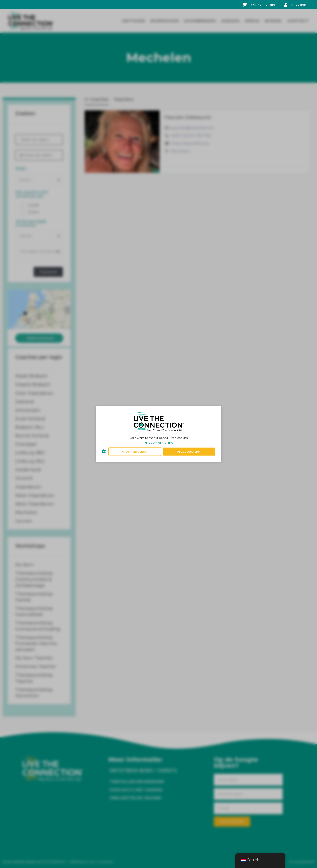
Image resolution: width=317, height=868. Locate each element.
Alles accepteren (189, 451)
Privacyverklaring (159, 443)
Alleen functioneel (134, 451)
